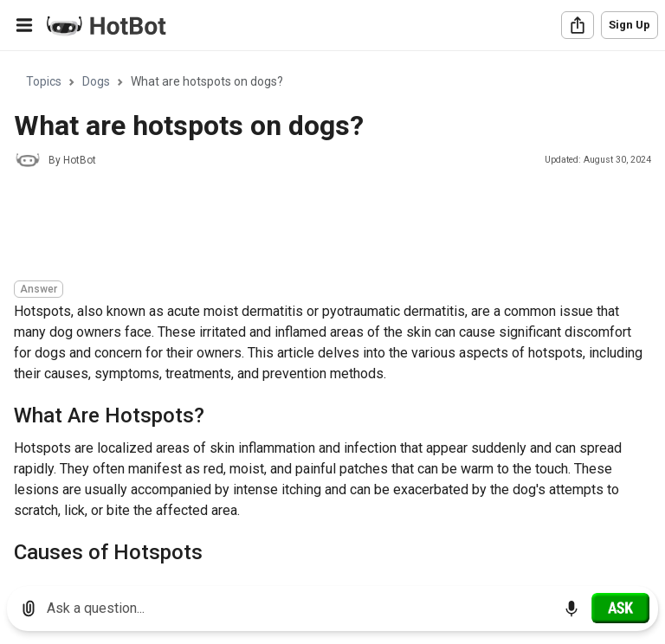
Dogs (96, 81)
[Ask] (620, 608)
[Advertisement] (329, 227)
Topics (44, 81)
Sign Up (629, 25)
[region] (332, 312)
